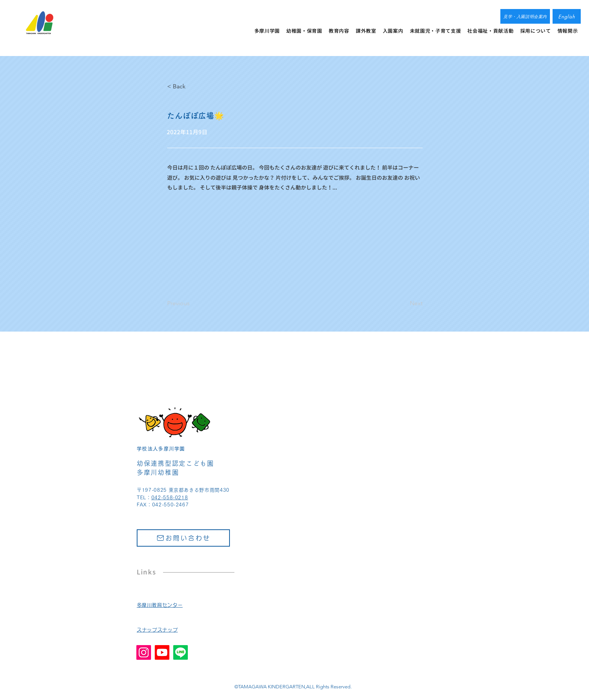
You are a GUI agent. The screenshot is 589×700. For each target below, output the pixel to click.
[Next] (404, 303)
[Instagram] (144, 652)
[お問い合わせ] (183, 538)
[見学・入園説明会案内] (525, 16)
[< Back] (192, 86)
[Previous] (192, 303)
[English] (567, 16)
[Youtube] (162, 652)
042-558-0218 (170, 498)
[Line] (180, 652)
